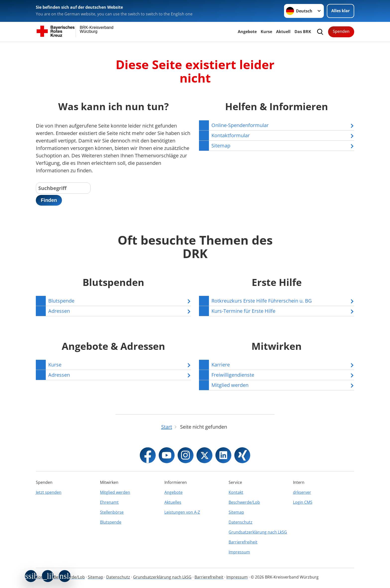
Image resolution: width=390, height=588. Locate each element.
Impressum (239, 552)
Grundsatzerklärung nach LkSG (258, 532)
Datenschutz (241, 522)
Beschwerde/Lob (244, 502)
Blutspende (111, 522)
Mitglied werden (115, 492)
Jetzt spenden (49, 492)
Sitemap (236, 512)
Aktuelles (173, 502)
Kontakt (236, 492)
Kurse (266, 32)
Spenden (341, 31)
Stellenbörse (112, 512)
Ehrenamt (109, 502)
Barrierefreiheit (243, 542)
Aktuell (283, 32)
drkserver (302, 492)
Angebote (247, 32)
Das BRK (303, 32)
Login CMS (303, 502)
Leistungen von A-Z (182, 512)
